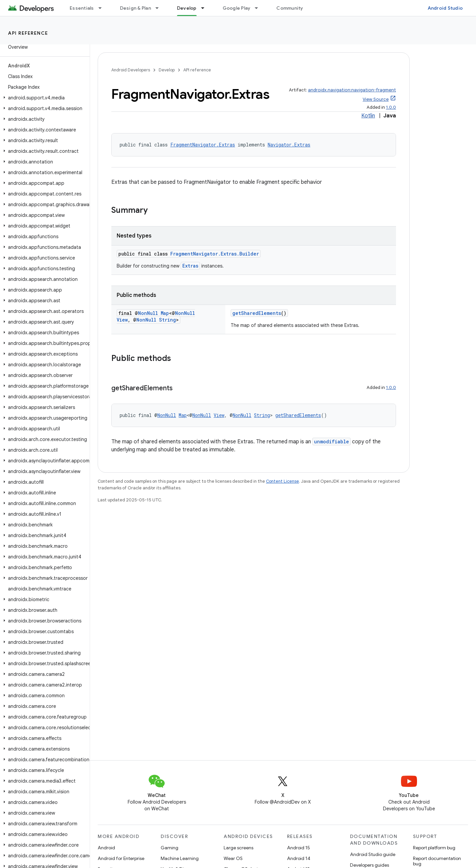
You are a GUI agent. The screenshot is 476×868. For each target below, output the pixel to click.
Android (106, 848)
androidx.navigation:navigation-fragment (352, 90)
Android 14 (299, 858)
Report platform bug (434, 848)
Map (165, 313)
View (122, 320)
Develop (167, 70)
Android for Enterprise (121, 858)
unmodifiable (331, 442)
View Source (376, 99)
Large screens (238, 848)
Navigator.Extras (289, 145)
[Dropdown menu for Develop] (206, 8)
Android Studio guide (373, 854)
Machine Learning (180, 858)
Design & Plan (135, 8)
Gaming (169, 848)
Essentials (82, 8)
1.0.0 (391, 107)
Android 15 (298, 848)
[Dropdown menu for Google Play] (259, 8)
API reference (28, 33)
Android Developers (131, 70)
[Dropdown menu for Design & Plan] (160, 8)
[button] (43, 98)
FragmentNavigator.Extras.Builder (215, 254)
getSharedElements (257, 313)
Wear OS (233, 858)
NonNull (148, 313)
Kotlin (368, 116)
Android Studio (445, 8)
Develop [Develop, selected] (187, 8)
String (167, 320)
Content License (282, 481)
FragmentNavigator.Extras (203, 145)
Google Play (237, 8)
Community (290, 8)
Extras (190, 266)
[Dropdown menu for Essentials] (103, 8)
